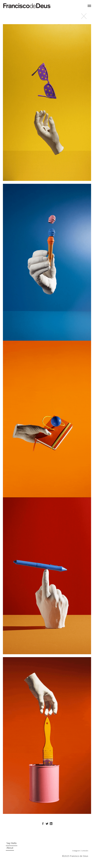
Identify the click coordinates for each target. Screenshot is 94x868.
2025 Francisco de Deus (76, 856)
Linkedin (85, 851)
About (10, 848)
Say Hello (12, 843)
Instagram (76, 851)
